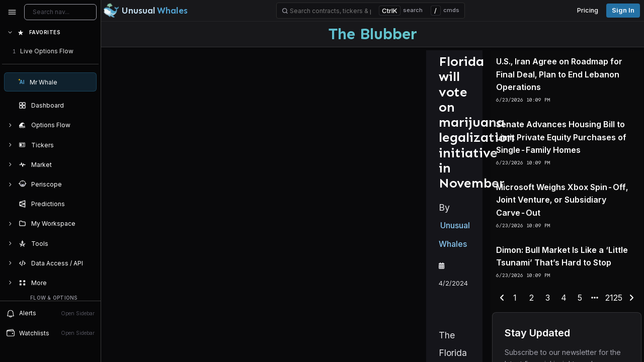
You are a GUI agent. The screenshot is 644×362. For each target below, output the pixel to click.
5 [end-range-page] (573, 347)
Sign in (623, 10)
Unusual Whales (194, 181)
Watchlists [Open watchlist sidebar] (50, 333)
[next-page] (618, 348)
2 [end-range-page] (531, 347)
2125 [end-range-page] (602, 347)
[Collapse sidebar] (12, 12)
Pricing (588, 10)
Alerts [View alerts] (50, 313)
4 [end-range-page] (559, 347)
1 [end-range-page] (517, 347)
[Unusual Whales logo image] (145, 11)
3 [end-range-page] (545, 347)
